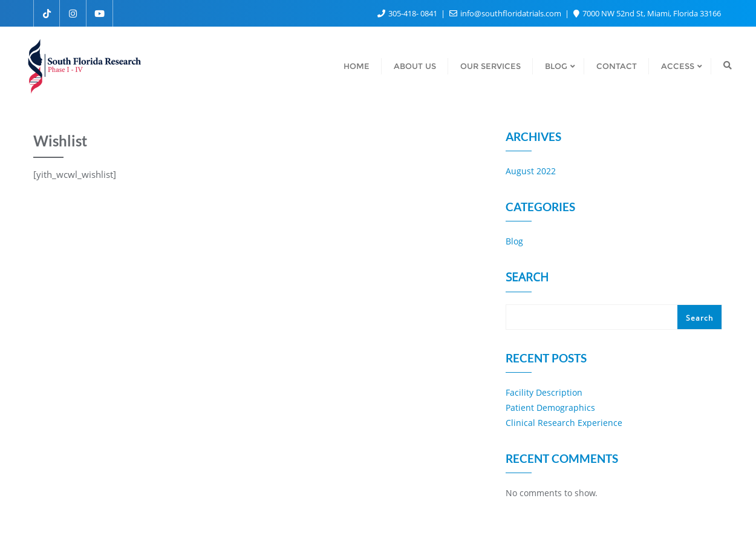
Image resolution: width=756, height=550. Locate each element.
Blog (514, 241)
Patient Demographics (550, 408)
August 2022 (531, 171)
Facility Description (544, 392)
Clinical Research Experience (564, 423)
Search (527, 278)
